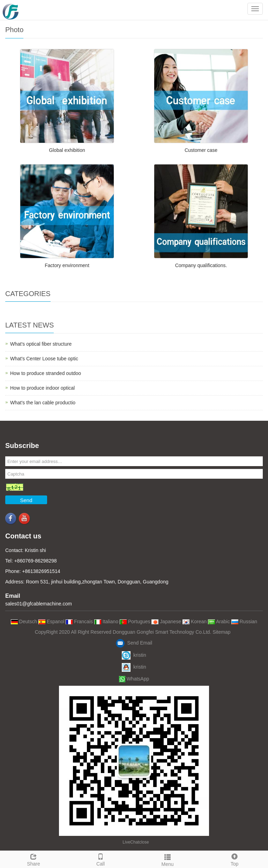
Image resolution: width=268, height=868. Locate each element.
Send (26, 500)
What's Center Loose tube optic (44, 359)
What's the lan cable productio (43, 403)
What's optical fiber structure (41, 344)
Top (234, 859)
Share (33, 859)
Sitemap (221, 632)
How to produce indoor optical (42, 388)
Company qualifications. (201, 265)
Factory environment (67, 265)
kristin (134, 655)
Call (100, 859)
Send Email (134, 643)
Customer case (201, 150)
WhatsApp (134, 679)
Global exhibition (67, 150)
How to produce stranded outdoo (46, 373)
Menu (167, 859)
